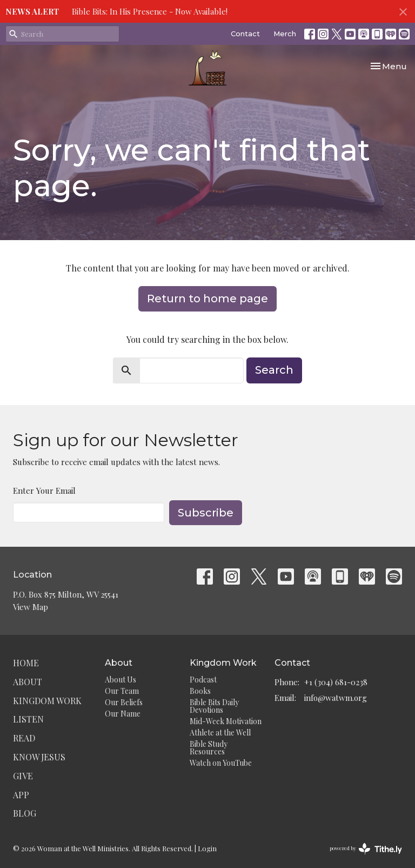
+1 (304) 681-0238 (336, 682)
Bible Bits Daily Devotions (214, 706)
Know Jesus (39, 757)
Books (200, 691)
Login (207, 848)
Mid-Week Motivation (226, 721)
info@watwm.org (336, 698)
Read (24, 738)
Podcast (203, 680)
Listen (28, 719)
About (28, 682)
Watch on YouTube (221, 763)
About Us (121, 680)
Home (26, 663)
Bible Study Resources (209, 748)
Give (23, 776)
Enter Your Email (44, 491)
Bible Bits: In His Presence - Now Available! (150, 11)
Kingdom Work (47, 701)
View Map (31, 607)
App (21, 795)
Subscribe (206, 513)
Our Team (122, 691)
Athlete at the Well (220, 733)
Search (274, 370)
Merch (285, 34)
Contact (245, 34)
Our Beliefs (124, 702)
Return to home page (207, 299)
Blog (25, 813)
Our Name (123, 714)
